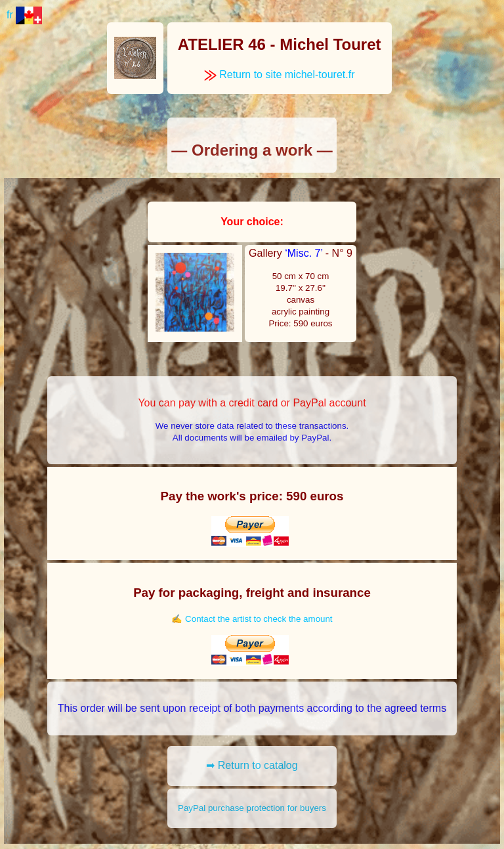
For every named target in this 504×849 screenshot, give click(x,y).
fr (24, 15)
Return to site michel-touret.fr (280, 75)
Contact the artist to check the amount (259, 619)
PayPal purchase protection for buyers (252, 808)
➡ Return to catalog (252, 765)
